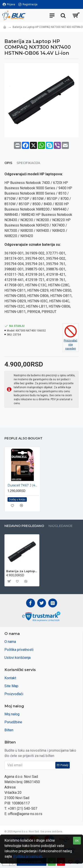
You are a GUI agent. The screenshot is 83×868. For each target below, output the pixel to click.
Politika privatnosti (28, 856)
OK (77, 841)
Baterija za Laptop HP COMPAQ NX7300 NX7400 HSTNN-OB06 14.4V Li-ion (22, 571)
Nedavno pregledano (24, 526)
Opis (8, 163)
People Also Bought (23, 438)
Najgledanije (61, 526)
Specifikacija (28, 163)
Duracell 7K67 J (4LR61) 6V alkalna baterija (23, 485)
